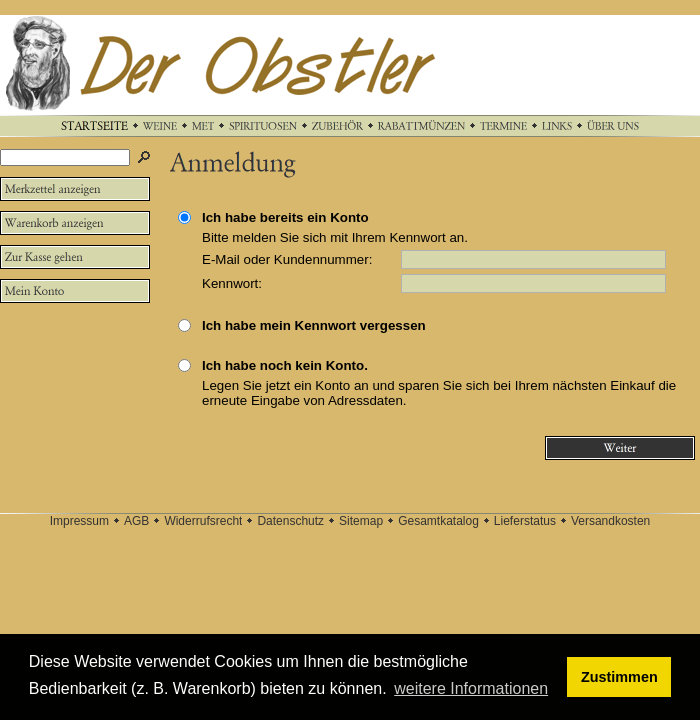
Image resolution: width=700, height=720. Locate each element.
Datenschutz (290, 521)
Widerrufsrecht (203, 521)
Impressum (79, 521)
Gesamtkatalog (438, 521)
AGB (136, 521)
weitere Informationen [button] (471, 688)
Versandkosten (610, 521)
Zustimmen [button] (619, 677)
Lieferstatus (525, 521)
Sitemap (361, 521)
